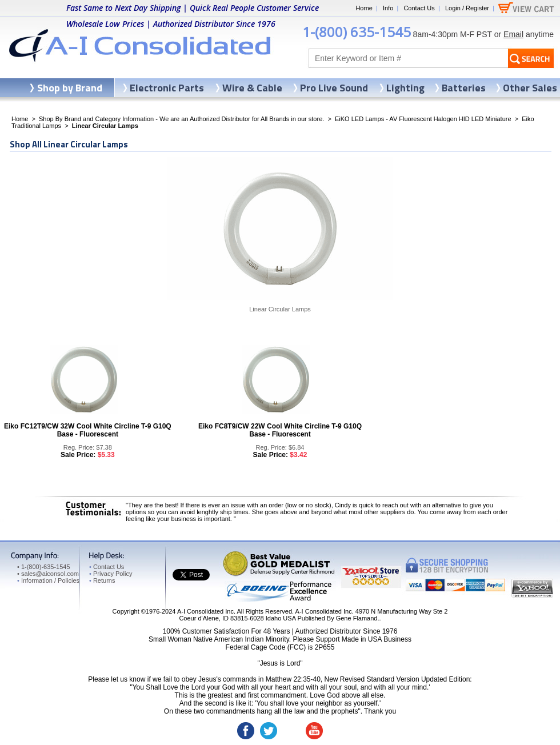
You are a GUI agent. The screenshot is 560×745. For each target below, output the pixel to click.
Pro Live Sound (334, 88)
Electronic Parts (167, 88)
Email (513, 34)
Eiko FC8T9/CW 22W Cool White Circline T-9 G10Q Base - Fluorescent (280, 430)
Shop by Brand (70, 88)
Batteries (464, 88)
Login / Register (467, 8)
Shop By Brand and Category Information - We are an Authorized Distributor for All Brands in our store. (181, 119)
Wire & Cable (252, 88)
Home (364, 8)
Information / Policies (48, 580)
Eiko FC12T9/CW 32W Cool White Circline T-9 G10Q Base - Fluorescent (88, 430)
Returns (102, 580)
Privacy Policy (111, 574)
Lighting (405, 88)
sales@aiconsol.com (50, 574)
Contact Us (419, 8)
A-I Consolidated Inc (205, 611)
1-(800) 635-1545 (357, 32)
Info (388, 8)
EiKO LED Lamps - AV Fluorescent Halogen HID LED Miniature (423, 119)
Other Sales (530, 88)
